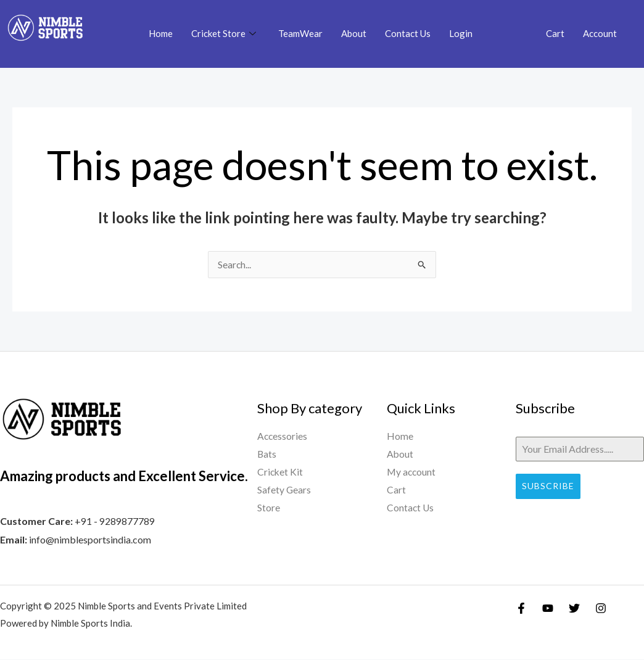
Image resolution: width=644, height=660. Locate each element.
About (354, 33)
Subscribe (548, 486)
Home (161, 33)
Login (461, 33)
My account (412, 473)
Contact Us (408, 33)
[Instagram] (601, 609)
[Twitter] (574, 609)
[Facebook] (521, 609)
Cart (555, 33)
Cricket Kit (281, 473)
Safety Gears (284, 492)
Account (600, 33)
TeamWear (300, 33)
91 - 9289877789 (118, 522)
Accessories (283, 437)
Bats (267, 456)
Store (269, 510)
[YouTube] (548, 609)
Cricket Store (224, 34)
